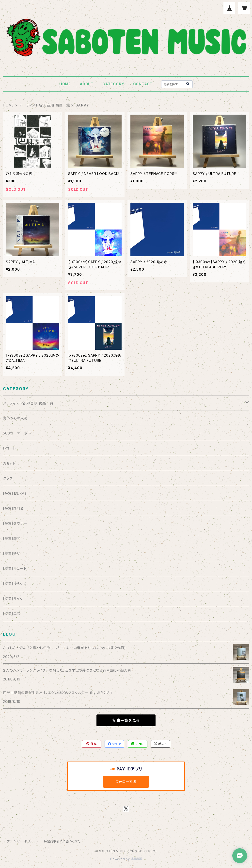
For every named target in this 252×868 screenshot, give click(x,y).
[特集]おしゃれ (15, 493)
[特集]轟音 (12, 614)
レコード (9, 448)
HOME (65, 84)
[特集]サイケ (13, 599)
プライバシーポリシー (21, 841)
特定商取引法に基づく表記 (62, 841)
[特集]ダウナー (15, 523)
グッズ (8, 478)
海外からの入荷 (15, 418)
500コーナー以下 (17, 433)
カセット (9, 463)
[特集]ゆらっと (14, 583)
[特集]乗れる (14, 508)
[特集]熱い (12, 553)
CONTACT (143, 84)
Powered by (126, 859)
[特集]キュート (15, 568)
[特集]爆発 (12, 538)
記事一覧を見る (126, 720)
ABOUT (87, 84)
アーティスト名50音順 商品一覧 (45, 105)
